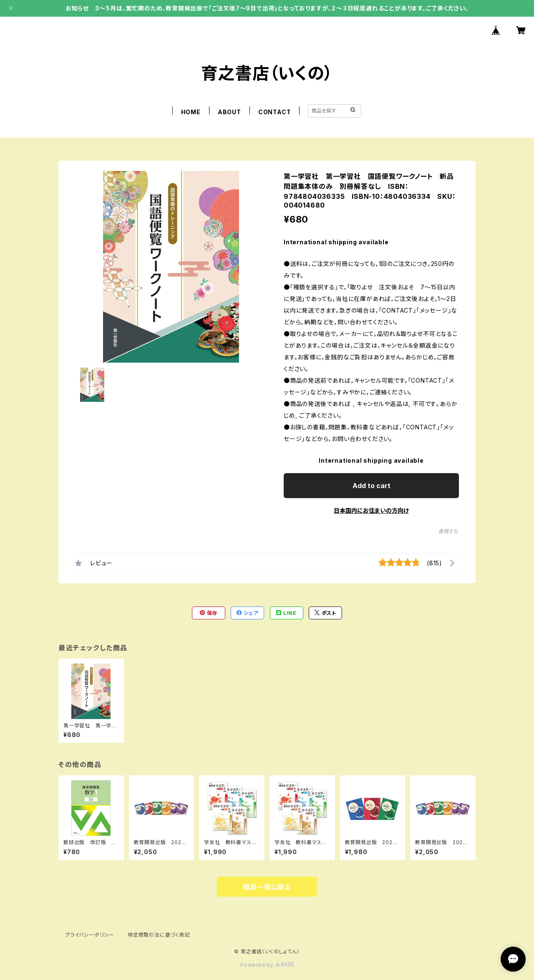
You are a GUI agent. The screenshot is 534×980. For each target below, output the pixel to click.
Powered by (267, 965)
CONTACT (275, 112)
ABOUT (229, 112)
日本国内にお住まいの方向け (371, 510)
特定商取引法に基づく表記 (159, 935)
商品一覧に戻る (267, 887)
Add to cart (372, 486)
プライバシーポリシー (90, 935)
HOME (191, 112)
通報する (449, 531)
